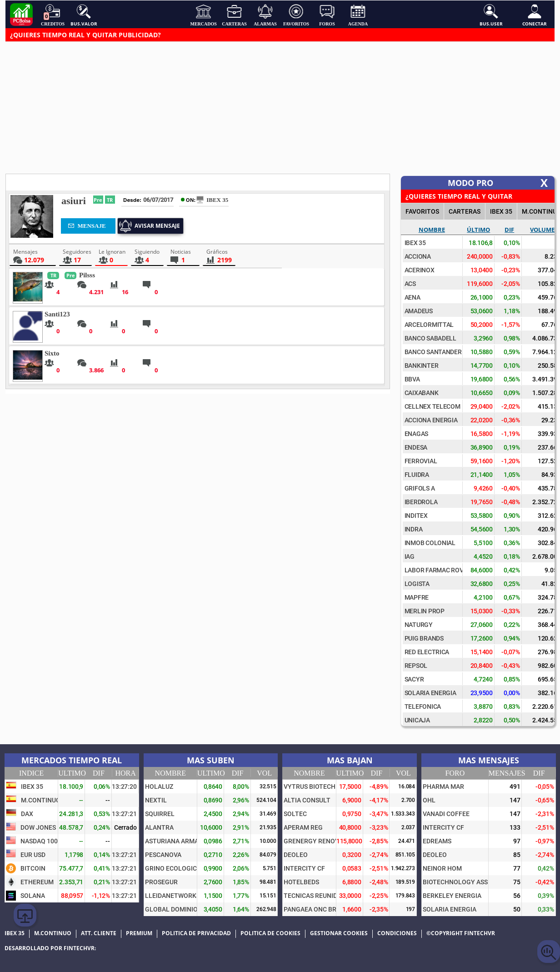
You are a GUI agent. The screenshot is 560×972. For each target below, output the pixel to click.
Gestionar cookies (339, 933)
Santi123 (57, 314)
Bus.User (491, 15)
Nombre (432, 230)
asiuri (74, 201)
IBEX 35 (501, 211)
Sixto (52, 353)
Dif (509, 230)
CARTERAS (465, 211)
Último (478, 230)
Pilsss (87, 275)
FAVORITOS (422, 211)
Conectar (535, 15)
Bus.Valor (84, 15)
